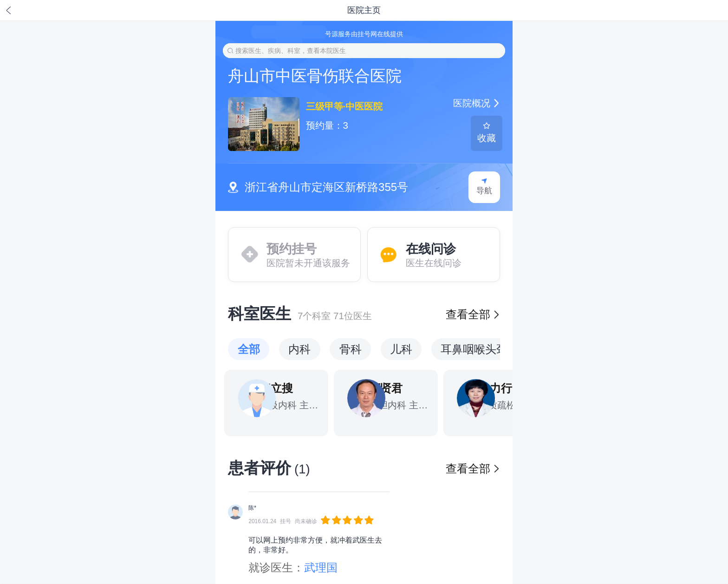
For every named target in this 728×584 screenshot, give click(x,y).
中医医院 (363, 106)
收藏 (487, 133)
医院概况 (476, 103)
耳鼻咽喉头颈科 (480, 349)
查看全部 (473, 314)
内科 (299, 349)
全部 (249, 349)
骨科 (351, 349)
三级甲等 (325, 106)
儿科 (401, 349)
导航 (484, 187)
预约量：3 (327, 125)
